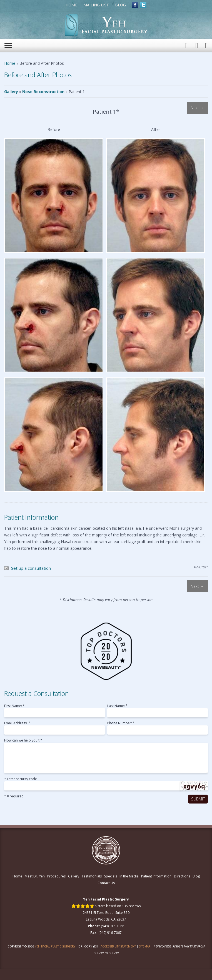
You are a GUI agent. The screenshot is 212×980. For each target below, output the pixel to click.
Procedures (56, 876)
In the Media (129, 876)
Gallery (11, 92)
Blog (120, 5)
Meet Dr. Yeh (35, 876)
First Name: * (14, 706)
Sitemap (145, 946)
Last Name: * (117, 706)
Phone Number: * (121, 723)
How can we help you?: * (23, 741)
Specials (111, 876)
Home (71, 5)
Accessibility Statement (118, 946)
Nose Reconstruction (43, 92)
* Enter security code (21, 779)
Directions (182, 876)
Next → (197, 108)
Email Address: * (17, 723)
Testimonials (92, 876)
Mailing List (96, 5)
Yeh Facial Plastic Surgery (55, 946)
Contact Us (106, 883)
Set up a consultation (31, 568)
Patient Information (156, 876)
